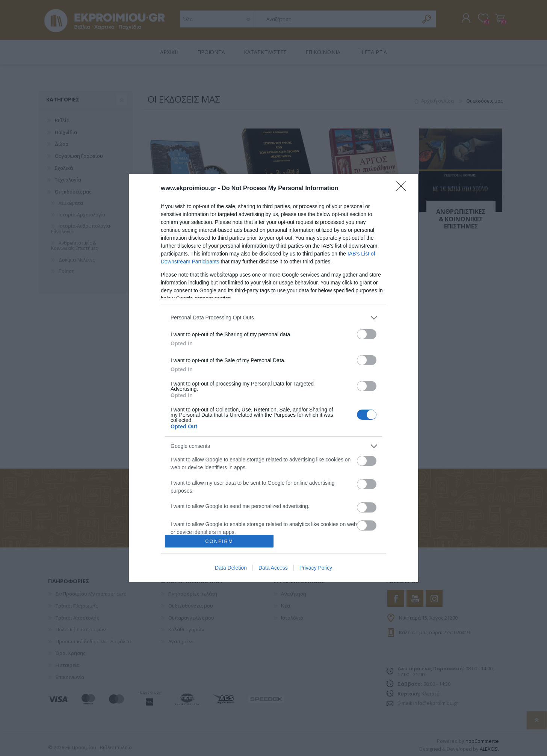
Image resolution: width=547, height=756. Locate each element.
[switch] (367, 334)
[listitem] (273, 318)
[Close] (403, 189)
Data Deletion (231, 568)
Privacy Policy (316, 568)
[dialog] (273, 378)
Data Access (273, 568)
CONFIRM (219, 541)
